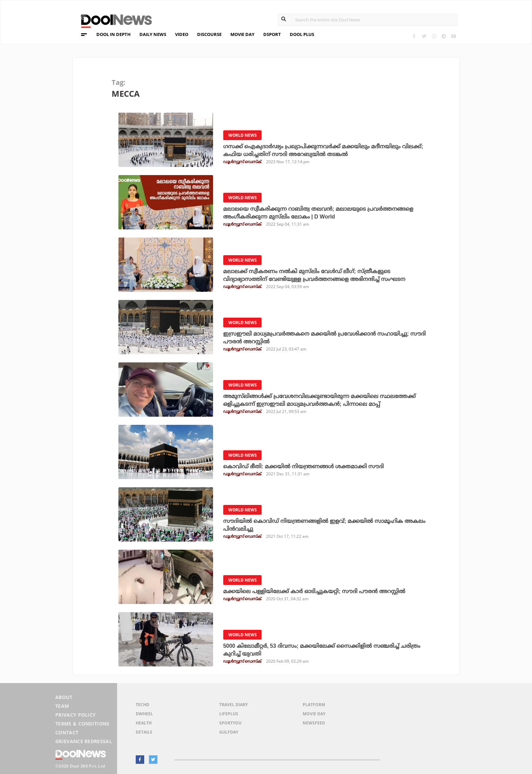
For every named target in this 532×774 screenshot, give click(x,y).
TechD (142, 705)
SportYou (230, 723)
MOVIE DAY (242, 34)
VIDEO (182, 34)
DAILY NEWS (153, 34)
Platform (314, 705)
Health (144, 723)
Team (62, 706)
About (64, 697)
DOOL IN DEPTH (113, 34)
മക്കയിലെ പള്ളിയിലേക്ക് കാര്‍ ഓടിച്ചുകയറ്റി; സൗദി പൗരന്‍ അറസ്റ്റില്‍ (314, 591)
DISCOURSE (209, 34)
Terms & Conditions (82, 724)
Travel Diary (233, 705)
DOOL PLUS (302, 34)
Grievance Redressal (84, 741)
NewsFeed (314, 723)
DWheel (144, 714)
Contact (67, 732)
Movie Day (314, 714)
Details (144, 732)
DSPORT (272, 34)
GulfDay (229, 732)
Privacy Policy (75, 715)
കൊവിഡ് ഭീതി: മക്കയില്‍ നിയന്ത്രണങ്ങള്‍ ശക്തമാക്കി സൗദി (303, 466)
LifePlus (229, 714)
